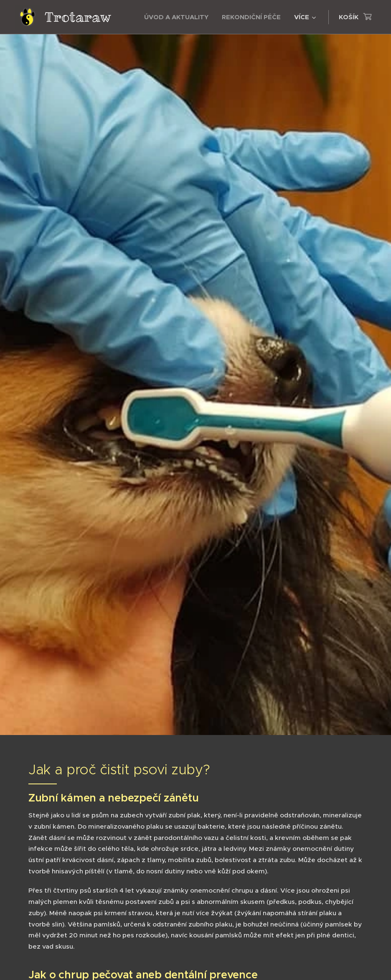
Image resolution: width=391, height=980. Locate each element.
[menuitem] (179, 17)
